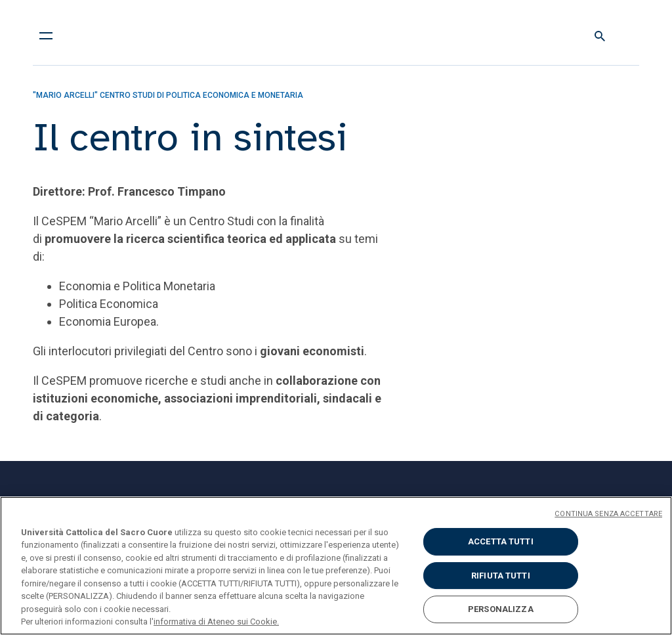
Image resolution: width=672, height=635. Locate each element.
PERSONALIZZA (501, 609)
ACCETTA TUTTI (501, 541)
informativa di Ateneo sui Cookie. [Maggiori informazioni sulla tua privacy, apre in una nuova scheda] (216, 622)
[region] (336, 566)
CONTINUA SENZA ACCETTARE (608, 514)
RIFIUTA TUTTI (501, 576)
